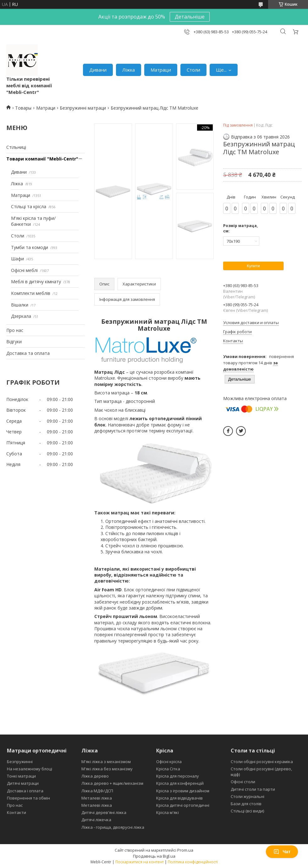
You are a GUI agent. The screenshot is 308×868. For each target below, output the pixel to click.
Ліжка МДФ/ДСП (97, 791)
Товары (23, 108)
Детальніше (190, 17)
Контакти (16, 812)
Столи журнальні (247, 796)
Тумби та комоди (30, 247)
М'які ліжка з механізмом (106, 762)
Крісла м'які (168, 812)
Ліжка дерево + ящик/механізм (112, 783)
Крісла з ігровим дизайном (183, 791)
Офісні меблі (24, 270)
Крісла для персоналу (178, 776)
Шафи (17, 259)
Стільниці (16, 147)
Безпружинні (20, 762)
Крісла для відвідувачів (179, 798)
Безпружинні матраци (83, 108)
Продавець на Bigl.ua (154, 856)
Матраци (161, 70)
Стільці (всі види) (247, 811)
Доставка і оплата (25, 791)
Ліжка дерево (95, 776)
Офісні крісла (169, 762)
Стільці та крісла (29, 206)
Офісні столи (243, 782)
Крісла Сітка (168, 769)
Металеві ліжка (97, 798)
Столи (193, 70)
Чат (282, 852)
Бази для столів (246, 804)
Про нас (15, 330)
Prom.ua (185, 850)
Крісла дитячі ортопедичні (183, 805)
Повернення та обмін (28, 798)
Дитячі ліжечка (96, 820)
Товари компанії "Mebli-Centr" (42, 159)
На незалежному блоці (30, 769)
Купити (253, 266)
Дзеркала (21, 316)
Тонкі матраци (21, 776)
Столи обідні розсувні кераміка (262, 762)
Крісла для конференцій (180, 783)
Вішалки (20, 305)
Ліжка (129, 70)
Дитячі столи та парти (253, 789)
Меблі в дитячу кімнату (36, 282)
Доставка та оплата (28, 353)
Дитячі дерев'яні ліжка (104, 812)
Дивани (98, 70)
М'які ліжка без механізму (107, 769)
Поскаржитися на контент (140, 862)
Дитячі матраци (23, 783)
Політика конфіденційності (193, 862)
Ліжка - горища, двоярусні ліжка (113, 827)
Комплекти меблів (31, 293)
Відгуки (14, 342)
